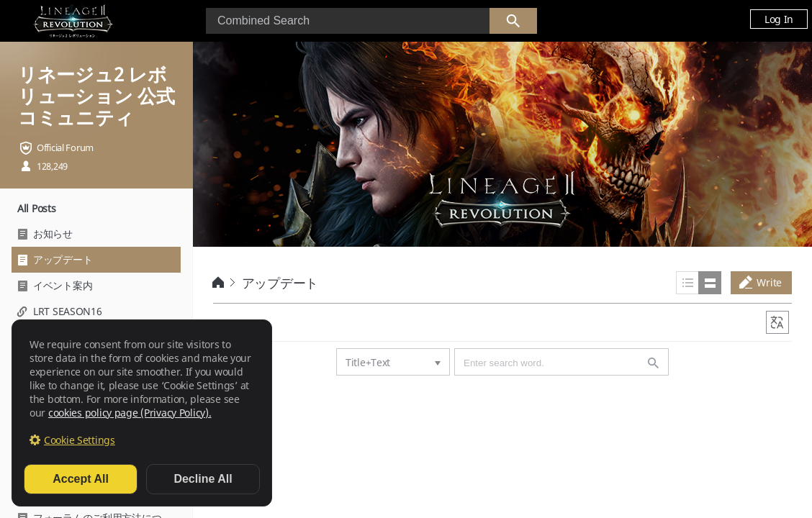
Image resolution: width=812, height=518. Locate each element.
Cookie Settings (80, 440)
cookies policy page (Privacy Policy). (130, 413)
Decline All (203, 479)
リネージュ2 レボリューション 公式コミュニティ (96, 96)
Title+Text (368, 362)
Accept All (81, 479)
